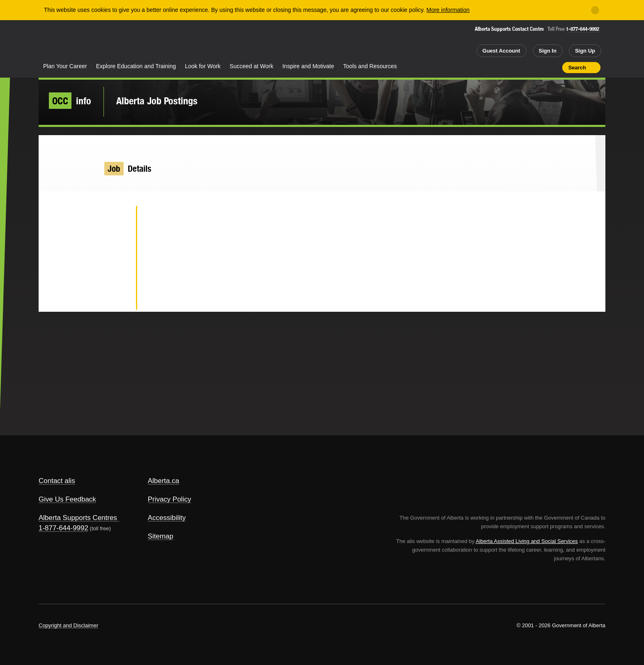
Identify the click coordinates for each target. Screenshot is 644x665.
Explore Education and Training (136, 66)
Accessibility (167, 518)
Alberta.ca (164, 481)
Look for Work (203, 66)
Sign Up (585, 51)
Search (577, 68)
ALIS (127, 40)
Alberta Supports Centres (78, 518)
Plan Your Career (65, 66)
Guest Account (501, 51)
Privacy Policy (170, 499)
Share (509, 67)
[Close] (595, 10)
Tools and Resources (370, 66)
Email (116, 298)
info (70, 101)
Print (553, 67)
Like (538, 67)
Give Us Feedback (67, 499)
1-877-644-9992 (583, 29)
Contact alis (57, 481)
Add (524, 67)
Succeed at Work (251, 66)
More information (448, 10)
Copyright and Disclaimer (68, 625)
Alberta (71, 41)
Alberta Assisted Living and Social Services (527, 541)
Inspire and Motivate (308, 66)
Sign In (548, 51)
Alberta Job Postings (157, 101)
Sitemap (161, 536)
